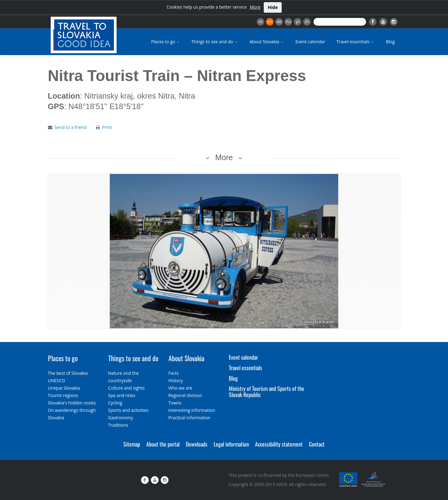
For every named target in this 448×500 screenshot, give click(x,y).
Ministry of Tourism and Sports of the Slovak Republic (267, 391)
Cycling (115, 403)
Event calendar (310, 42)
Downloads (197, 444)
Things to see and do (215, 42)
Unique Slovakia (64, 388)
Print (107, 127)
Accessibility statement (279, 444)
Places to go (166, 42)
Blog (390, 42)
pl (298, 21)
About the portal (163, 444)
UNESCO (57, 380)
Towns (175, 403)
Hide (273, 7)
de (279, 21)
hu (288, 21)
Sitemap (132, 444)
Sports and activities (128, 410)
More (255, 7)
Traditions (118, 425)
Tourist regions (63, 395)
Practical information (190, 418)
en (270, 21)
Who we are (180, 388)
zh (307, 21)
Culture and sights (126, 388)
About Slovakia (267, 42)
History (176, 380)
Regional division (185, 395)
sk (261, 21)
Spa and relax (122, 395)
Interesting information (192, 410)
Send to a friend (70, 127)
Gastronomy (121, 418)
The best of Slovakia (68, 373)
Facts (174, 373)
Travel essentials (356, 42)
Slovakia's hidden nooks (72, 403)
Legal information (231, 444)
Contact (317, 444)
